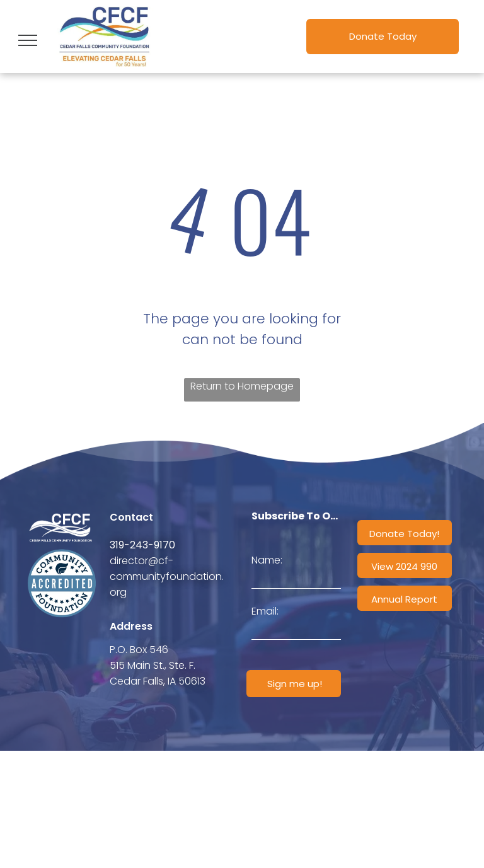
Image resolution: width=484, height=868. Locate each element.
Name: (267, 560)
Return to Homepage (242, 386)
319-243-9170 (142, 545)
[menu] (28, 40)
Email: (265, 611)
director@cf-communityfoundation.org (167, 576)
